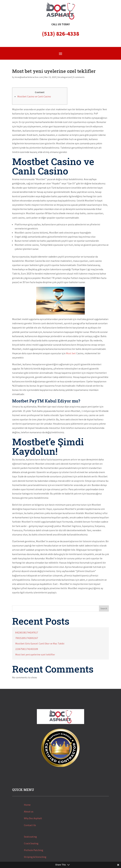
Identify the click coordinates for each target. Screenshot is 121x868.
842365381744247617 (27, 632)
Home (27, 805)
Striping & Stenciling (35, 857)
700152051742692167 (27, 638)
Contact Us (30, 825)
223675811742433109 (27, 649)
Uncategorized (65, 77)
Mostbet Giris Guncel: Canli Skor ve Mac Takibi (40, 643)
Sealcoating (30, 837)
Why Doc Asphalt (33, 818)
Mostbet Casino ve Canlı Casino (34, 96)
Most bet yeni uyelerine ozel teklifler (35, 654)
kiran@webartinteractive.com (29, 77)
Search (104, 608)
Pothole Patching (34, 850)
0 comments (79, 77)
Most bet (71, 353)
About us (29, 811)
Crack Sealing (31, 843)
